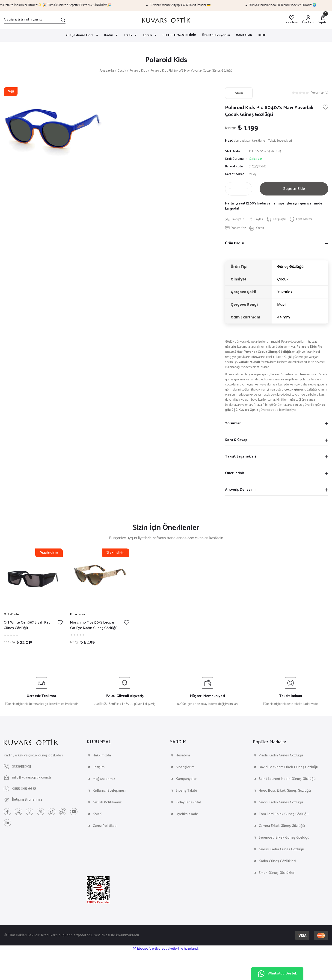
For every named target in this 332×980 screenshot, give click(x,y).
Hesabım (183, 755)
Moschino (77, 615)
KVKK (97, 814)
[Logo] (166, 20)
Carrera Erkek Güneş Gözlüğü (282, 826)
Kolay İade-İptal (188, 802)
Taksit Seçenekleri (240, 456)
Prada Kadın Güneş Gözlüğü (281, 755)
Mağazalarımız (104, 779)
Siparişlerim (185, 767)
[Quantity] (239, 189)
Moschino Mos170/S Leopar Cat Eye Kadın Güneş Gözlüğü (94, 625)
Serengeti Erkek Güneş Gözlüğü (284, 838)
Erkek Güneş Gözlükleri (277, 873)
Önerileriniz (235, 473)
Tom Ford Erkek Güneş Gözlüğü (284, 814)
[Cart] (323, 20)
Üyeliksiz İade (187, 814)
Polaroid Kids (166, 60)
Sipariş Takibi (186, 791)
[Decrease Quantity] (229, 189)
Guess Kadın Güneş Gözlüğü (281, 849)
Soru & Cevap (236, 440)
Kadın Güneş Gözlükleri (277, 861)
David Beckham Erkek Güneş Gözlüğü (288, 767)
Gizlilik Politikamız (107, 802)
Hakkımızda (102, 755)
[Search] (35, 20)
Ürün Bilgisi (235, 243)
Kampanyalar (186, 779)
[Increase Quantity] (248, 189)
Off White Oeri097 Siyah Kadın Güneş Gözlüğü (29, 625)
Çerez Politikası (105, 826)
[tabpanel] (33, 599)
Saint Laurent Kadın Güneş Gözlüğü (287, 779)
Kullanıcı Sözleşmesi (109, 791)
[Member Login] (308, 20)
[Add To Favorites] (326, 107)
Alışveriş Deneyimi (240, 490)
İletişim (99, 767)
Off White (11, 615)
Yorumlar (233, 423)
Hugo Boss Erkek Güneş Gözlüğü (285, 791)
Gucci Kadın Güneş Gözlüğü (281, 802)
